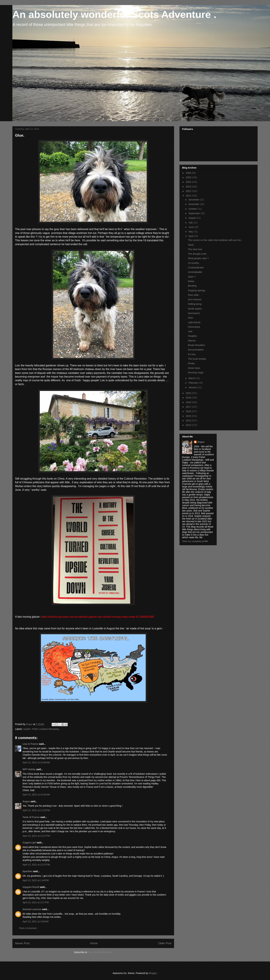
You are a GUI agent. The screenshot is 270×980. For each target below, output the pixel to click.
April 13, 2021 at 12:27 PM (36, 836)
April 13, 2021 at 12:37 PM (36, 865)
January (193, 387)
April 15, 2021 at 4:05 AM (36, 921)
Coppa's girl (29, 843)
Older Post (165, 943)
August (192, 218)
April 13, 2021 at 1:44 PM (36, 880)
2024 (189, 182)
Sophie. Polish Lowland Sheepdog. (41, 729)
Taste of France (31, 817)
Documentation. (196, 350)
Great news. (194, 368)
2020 (189, 393)
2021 (189, 196)
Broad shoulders (196, 345)
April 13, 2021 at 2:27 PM (36, 902)
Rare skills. (194, 295)
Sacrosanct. (194, 313)
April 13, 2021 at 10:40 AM (36, 795)
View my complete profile (195, 541)
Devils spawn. (195, 309)
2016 (189, 411)
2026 (189, 173)
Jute (190, 331)
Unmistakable (195, 272)
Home (94, 943)
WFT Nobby (29, 769)
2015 (189, 416)
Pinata (191, 363)
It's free (192, 354)
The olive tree (195, 249)
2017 (189, 407)
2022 (189, 191)
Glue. (191, 318)
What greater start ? (198, 258)
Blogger (153, 973)
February (193, 383)
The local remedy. (197, 359)
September (194, 213)
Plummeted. (194, 327)
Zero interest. (195, 299)
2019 (189, 398)
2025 (189, 177)
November (194, 204)
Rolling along (195, 304)
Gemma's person (32, 909)
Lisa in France (30, 744)
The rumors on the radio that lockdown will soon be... (215, 240)
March (192, 378)
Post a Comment (28, 928)
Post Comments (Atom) (100, 952)
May (191, 232)
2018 (189, 402)
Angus (26, 801)
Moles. (191, 281)
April (191, 236)
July (191, 223)
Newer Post (22, 943)
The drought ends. (197, 254)
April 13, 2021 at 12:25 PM (36, 810)
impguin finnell (31, 887)
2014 (189, 421)
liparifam (27, 871)
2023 (189, 187)
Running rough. (196, 373)
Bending (192, 286)
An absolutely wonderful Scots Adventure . (114, 14)
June (191, 227)
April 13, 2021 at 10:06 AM (36, 762)
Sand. (191, 245)
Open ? (192, 277)
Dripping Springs (197, 290)
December (194, 200)
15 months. (194, 263)
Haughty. (193, 336)
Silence (192, 341)
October (193, 209)
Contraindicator (196, 268)
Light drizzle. (195, 322)
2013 (189, 425)
